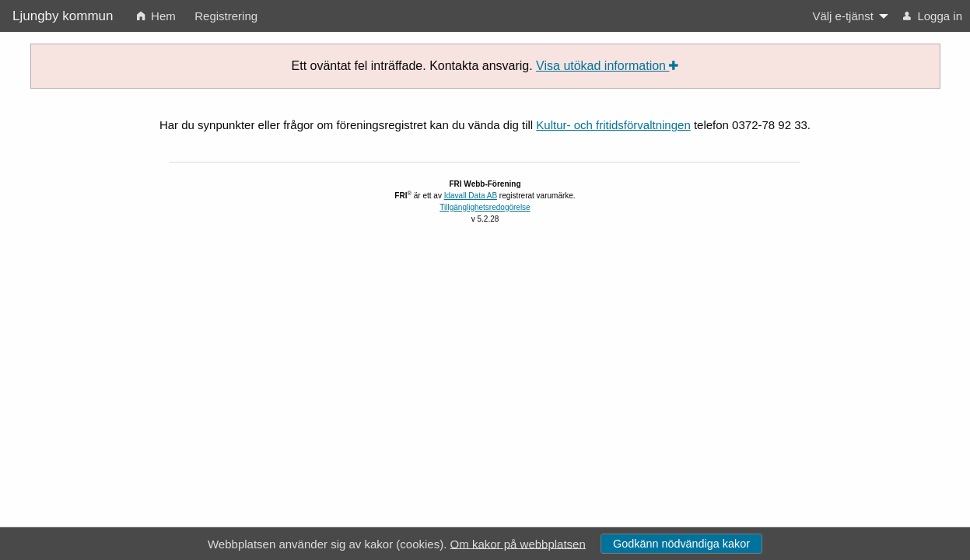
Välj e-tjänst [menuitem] (842, 16)
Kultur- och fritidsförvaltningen (613, 125)
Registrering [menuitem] (226, 16)
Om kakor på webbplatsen (518, 543)
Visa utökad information (607, 66)
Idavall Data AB (471, 196)
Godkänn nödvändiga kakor (681, 544)
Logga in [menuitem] (933, 16)
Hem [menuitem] (156, 16)
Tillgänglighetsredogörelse (485, 207)
